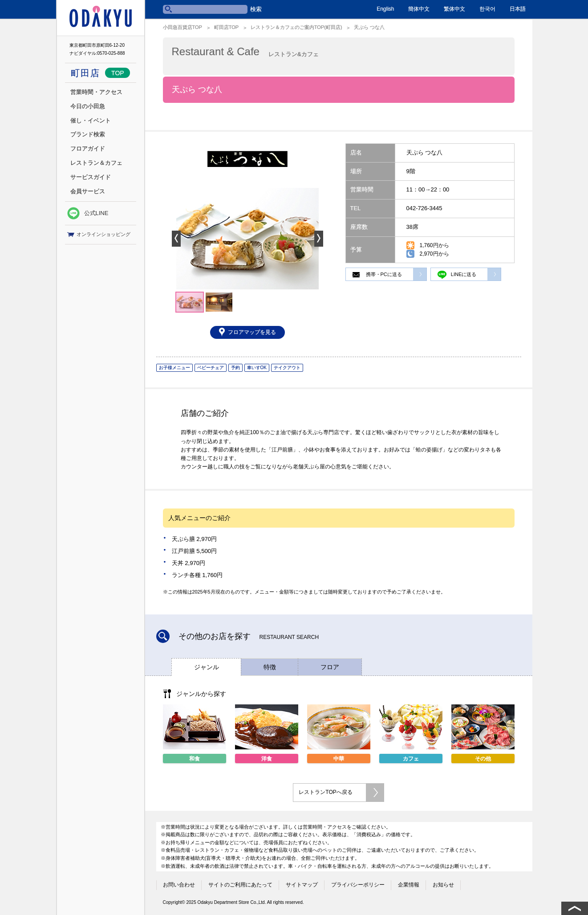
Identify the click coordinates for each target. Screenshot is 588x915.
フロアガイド (88, 148)
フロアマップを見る (252, 332)
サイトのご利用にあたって (240, 885)
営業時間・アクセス (96, 92)
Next (319, 239)
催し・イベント (91, 120)
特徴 (270, 667)
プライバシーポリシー (358, 885)
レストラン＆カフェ (96, 163)
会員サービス (88, 191)
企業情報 (409, 885)
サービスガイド (91, 177)
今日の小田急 (88, 106)
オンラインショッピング (99, 235)
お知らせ (443, 885)
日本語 (518, 9)
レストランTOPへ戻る (325, 792)
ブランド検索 (88, 134)
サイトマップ (302, 885)
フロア (330, 667)
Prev (176, 239)
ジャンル (207, 667)
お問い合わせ (179, 885)
